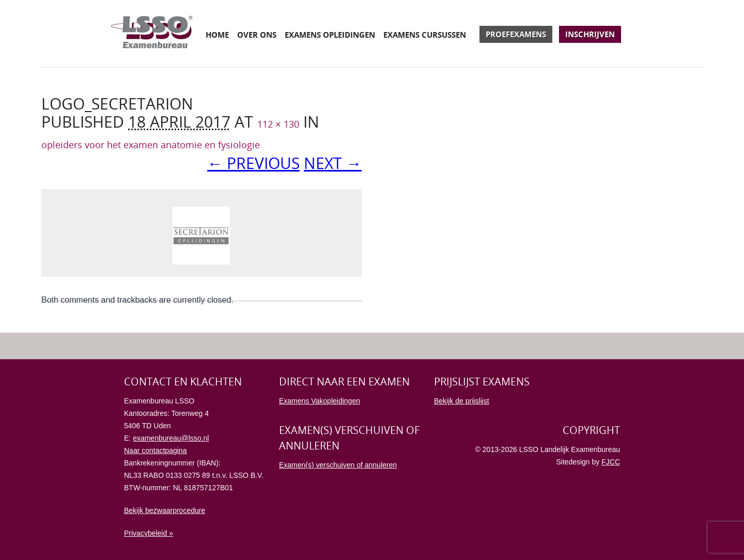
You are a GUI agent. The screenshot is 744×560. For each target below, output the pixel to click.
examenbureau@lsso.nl (171, 438)
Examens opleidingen (330, 35)
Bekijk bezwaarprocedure (165, 510)
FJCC (611, 462)
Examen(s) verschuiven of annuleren (338, 465)
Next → (333, 163)
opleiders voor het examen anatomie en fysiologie (151, 145)
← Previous (253, 163)
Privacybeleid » (149, 533)
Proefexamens (516, 34)
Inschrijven (590, 34)
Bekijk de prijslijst (462, 401)
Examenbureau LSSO (152, 34)
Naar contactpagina (155, 450)
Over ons (257, 35)
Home (217, 35)
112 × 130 (278, 124)
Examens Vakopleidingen (320, 401)
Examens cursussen (425, 35)
